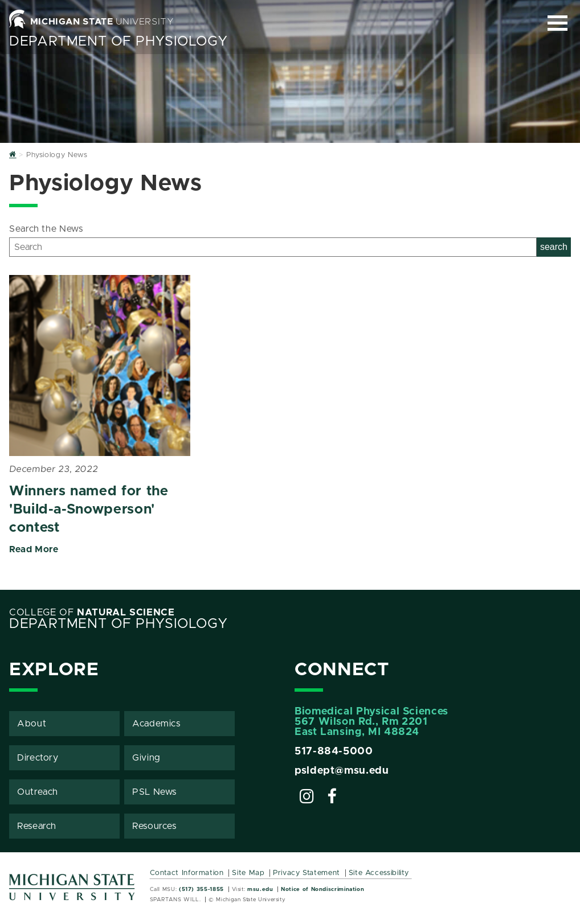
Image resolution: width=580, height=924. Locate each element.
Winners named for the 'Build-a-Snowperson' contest (89, 510)
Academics (156, 724)
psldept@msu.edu (342, 771)
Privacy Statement (307, 873)
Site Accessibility (379, 873)
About (32, 724)
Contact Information (187, 873)
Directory (38, 758)
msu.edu (260, 889)
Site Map (248, 873)
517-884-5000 (334, 751)
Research (37, 826)
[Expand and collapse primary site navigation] (557, 23)
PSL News (154, 792)
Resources (154, 826)
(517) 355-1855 (201, 889)
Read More (34, 549)
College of (92, 613)
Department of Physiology (118, 42)
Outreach (38, 792)
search (554, 247)
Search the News (46, 229)
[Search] (273, 247)
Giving (146, 758)
